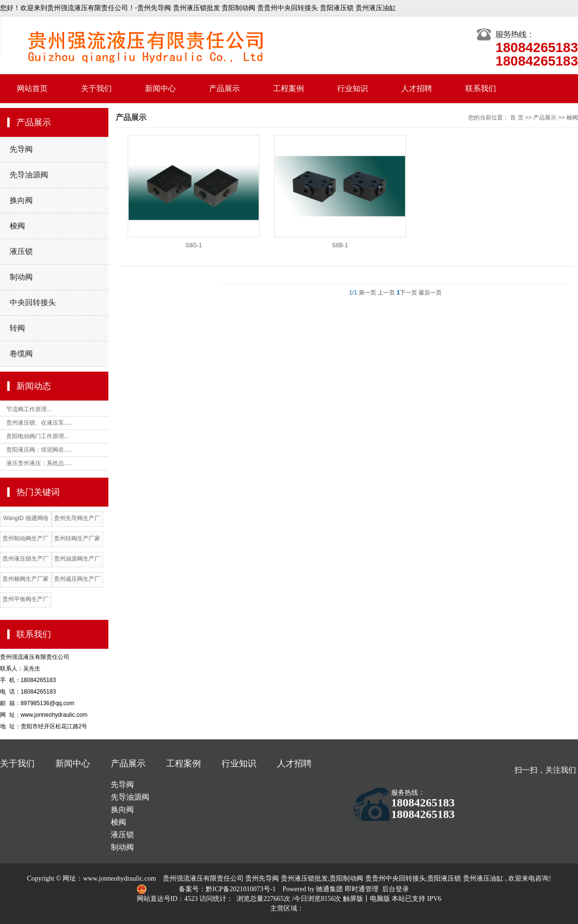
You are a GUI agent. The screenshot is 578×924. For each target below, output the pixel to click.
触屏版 (353, 899)
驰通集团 (330, 889)
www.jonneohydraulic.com (119, 878)
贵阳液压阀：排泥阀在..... (39, 450)
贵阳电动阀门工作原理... (38, 436)
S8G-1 (194, 245)
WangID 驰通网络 (26, 518)
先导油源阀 (29, 175)
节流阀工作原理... (29, 409)
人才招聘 (417, 88)
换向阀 (21, 200)
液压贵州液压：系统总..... (39, 463)
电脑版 (380, 899)
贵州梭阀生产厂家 (26, 579)
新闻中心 (160, 88)
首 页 (517, 118)
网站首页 (32, 88)
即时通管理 (362, 889)
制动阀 (21, 277)
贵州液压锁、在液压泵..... (39, 423)
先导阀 (21, 149)
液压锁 (21, 251)
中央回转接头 (33, 302)
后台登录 (395, 889)
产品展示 (224, 88)
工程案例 (289, 88)
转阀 (17, 328)
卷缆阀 (21, 354)
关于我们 (96, 88)
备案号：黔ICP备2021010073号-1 (228, 889)
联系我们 (481, 88)
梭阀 (17, 226)
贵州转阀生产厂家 (77, 538)
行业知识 (353, 88)
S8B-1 (340, 245)
